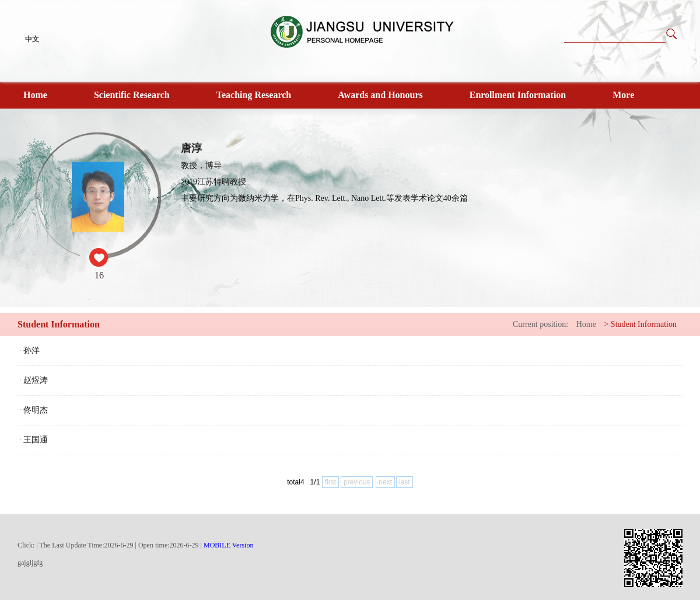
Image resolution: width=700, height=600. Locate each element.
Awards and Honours (380, 95)
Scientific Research (132, 95)
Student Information (644, 324)
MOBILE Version (228, 545)
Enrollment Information (518, 95)
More (623, 95)
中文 (32, 39)
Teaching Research (254, 95)
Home (35, 95)
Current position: (540, 324)
